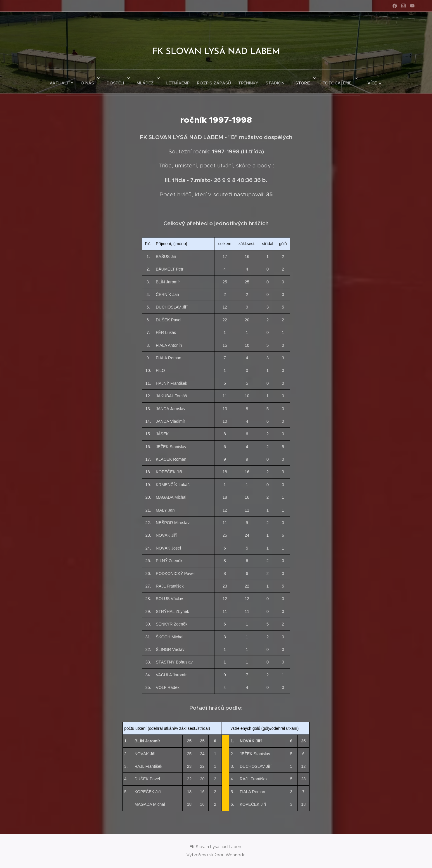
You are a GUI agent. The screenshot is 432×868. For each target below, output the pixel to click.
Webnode (236, 855)
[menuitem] (50, 82)
